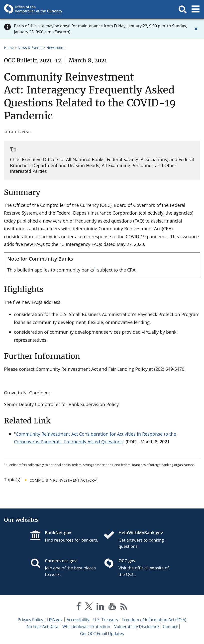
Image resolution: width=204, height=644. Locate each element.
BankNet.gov (58, 532)
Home (9, 48)
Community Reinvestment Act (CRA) (63, 480)
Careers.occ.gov (61, 561)
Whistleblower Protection (86, 627)
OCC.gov (127, 561)
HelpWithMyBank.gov (141, 532)
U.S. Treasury (106, 620)
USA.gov (55, 620)
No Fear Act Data (43, 627)
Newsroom (55, 48)
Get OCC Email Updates (102, 634)
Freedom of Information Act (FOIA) (154, 620)
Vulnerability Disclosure (137, 627)
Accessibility (78, 620)
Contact (170, 627)
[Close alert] (196, 29)
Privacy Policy (30, 620)
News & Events (30, 48)
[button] (183, 9)
